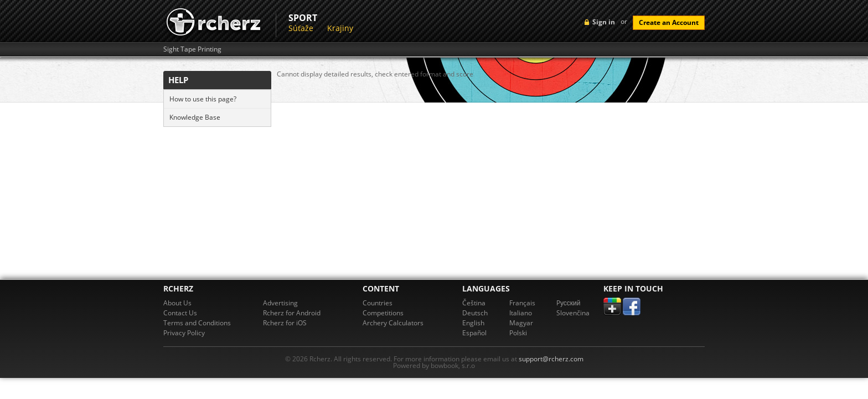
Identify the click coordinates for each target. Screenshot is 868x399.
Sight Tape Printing (192, 49)
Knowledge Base (195, 117)
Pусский (569, 303)
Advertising (280, 303)
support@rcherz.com (551, 359)
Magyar (521, 323)
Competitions (383, 313)
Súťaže (301, 28)
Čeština (474, 303)
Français (522, 303)
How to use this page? (203, 99)
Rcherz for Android (292, 313)
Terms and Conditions (197, 323)
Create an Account (669, 22)
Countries (378, 303)
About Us (177, 303)
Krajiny (340, 28)
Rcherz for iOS (285, 323)
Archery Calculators (393, 323)
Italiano (521, 313)
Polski (518, 333)
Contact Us (180, 313)
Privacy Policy (184, 333)
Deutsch (475, 313)
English (473, 323)
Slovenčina (573, 313)
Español (474, 333)
